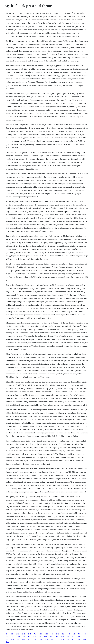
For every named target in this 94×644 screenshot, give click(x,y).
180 (19, 637)
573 (40, 637)
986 (52, 634)
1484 (8, 642)
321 (63, 634)
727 (35, 634)
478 (29, 639)
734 (73, 637)
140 (85, 634)
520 (7, 639)
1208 (46, 634)
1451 (17, 634)
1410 (13, 637)
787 (79, 634)
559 (12, 634)
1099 (58, 634)
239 (79, 637)
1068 (46, 637)
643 (68, 637)
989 (7, 637)
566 (12, 639)
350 (63, 639)
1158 (57, 637)
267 (79, 639)
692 (63, 637)
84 (7, 634)
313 (57, 639)
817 (52, 639)
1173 (74, 639)
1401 (41, 639)
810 (85, 639)
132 (74, 634)
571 (84, 637)
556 (47, 639)
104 (24, 637)
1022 (23, 634)
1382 (35, 639)
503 (35, 637)
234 (18, 639)
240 (68, 639)
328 (51, 637)
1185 (30, 634)
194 (41, 634)
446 (69, 634)
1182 (23, 639)
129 (29, 637)
